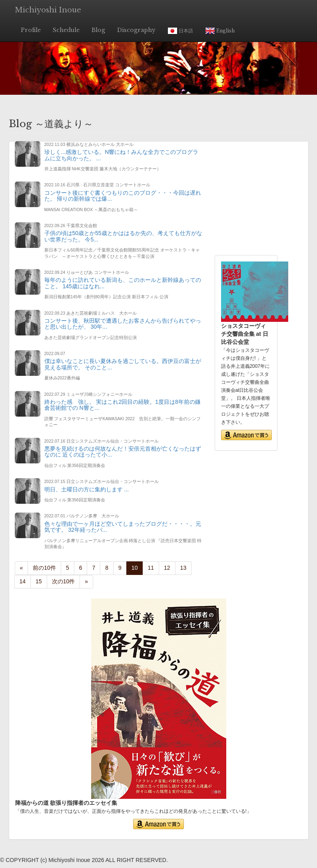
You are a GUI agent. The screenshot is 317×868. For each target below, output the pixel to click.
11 (151, 568)
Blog (98, 30)
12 (167, 568)
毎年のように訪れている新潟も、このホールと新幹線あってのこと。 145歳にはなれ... (123, 283)
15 (39, 581)
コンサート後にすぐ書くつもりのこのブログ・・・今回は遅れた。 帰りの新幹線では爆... (123, 196)
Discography (136, 30)
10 (137, 567)
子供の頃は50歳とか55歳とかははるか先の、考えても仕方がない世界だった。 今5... (123, 236)
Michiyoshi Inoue (48, 10)
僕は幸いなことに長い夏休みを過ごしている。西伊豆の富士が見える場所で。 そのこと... (123, 364)
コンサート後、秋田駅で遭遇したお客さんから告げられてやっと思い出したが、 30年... (123, 324)
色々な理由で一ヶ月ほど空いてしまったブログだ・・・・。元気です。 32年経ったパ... (123, 527)
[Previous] (22, 568)
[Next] (64, 582)
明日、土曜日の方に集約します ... (87, 489)
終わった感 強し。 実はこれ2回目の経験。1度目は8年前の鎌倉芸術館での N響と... (123, 405)
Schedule (66, 30)
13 (183, 568)
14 (23, 581)
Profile (31, 30)
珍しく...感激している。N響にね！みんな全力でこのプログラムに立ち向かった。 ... (122, 155)
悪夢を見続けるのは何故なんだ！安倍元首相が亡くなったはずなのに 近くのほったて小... (123, 452)
